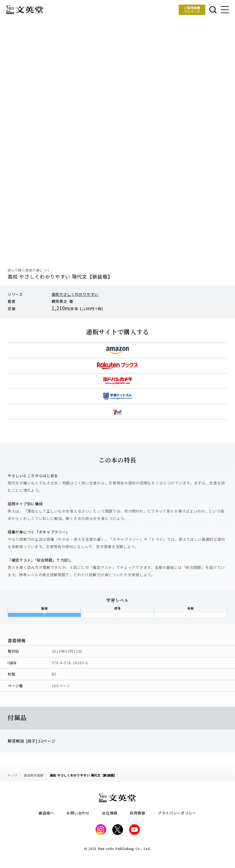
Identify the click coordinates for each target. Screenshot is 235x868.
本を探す (213, 10)
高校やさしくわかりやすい (75, 294)
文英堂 (25, 10)
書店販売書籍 (34, 775)
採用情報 (138, 813)
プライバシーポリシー (177, 813)
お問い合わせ (78, 813)
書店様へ (46, 813)
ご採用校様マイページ (192, 10)
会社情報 (110, 813)
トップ (13, 775)
